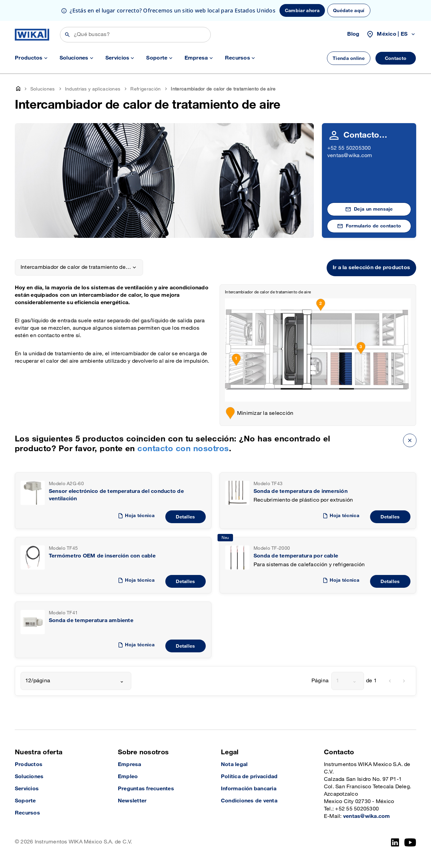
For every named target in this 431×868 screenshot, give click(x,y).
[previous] (390, 681)
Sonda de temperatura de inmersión (301, 491)
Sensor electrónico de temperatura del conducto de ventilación (116, 495)
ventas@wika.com (350, 156)
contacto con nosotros (183, 449)
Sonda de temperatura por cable (296, 556)
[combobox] (76, 681)
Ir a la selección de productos (371, 268)
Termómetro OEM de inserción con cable (102, 556)
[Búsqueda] (135, 35)
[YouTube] (410, 842)
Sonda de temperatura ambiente (91, 621)
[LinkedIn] (395, 842)
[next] (404, 681)
